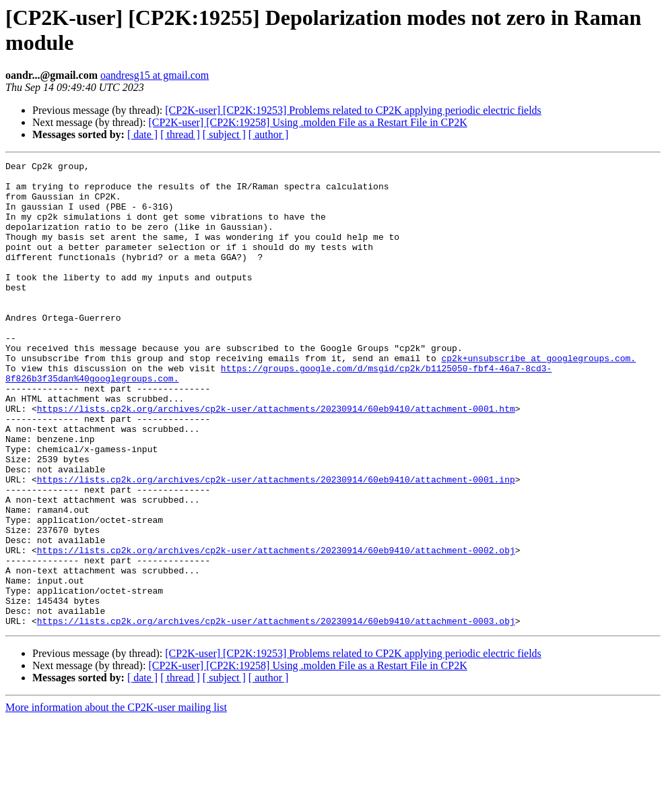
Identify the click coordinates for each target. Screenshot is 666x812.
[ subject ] (224, 134)
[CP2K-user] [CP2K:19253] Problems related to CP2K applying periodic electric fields (353, 110)
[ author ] (269, 134)
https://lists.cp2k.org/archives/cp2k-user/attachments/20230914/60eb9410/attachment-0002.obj (276, 629)
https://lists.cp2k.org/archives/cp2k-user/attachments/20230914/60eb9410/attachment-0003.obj (276, 714)
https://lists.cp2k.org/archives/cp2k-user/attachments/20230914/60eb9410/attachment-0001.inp (276, 544)
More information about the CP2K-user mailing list (116, 800)
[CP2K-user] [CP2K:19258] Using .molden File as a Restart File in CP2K (307, 122)
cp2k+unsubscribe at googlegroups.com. (538, 398)
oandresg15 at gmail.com (155, 75)
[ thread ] (180, 134)
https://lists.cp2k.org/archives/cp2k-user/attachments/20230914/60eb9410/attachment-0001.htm (276, 459)
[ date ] (142, 134)
